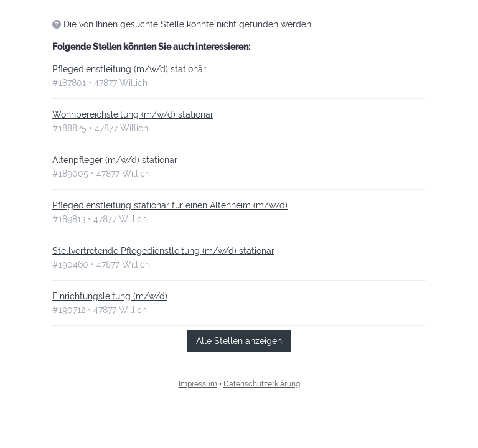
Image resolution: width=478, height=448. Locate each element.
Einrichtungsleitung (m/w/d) (110, 296)
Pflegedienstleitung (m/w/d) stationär (129, 69)
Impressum (198, 384)
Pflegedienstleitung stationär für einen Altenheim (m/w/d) (170, 205)
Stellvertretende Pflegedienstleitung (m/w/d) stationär (163, 251)
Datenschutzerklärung (262, 384)
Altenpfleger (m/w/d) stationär (115, 160)
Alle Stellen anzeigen (239, 341)
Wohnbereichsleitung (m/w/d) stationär (133, 114)
